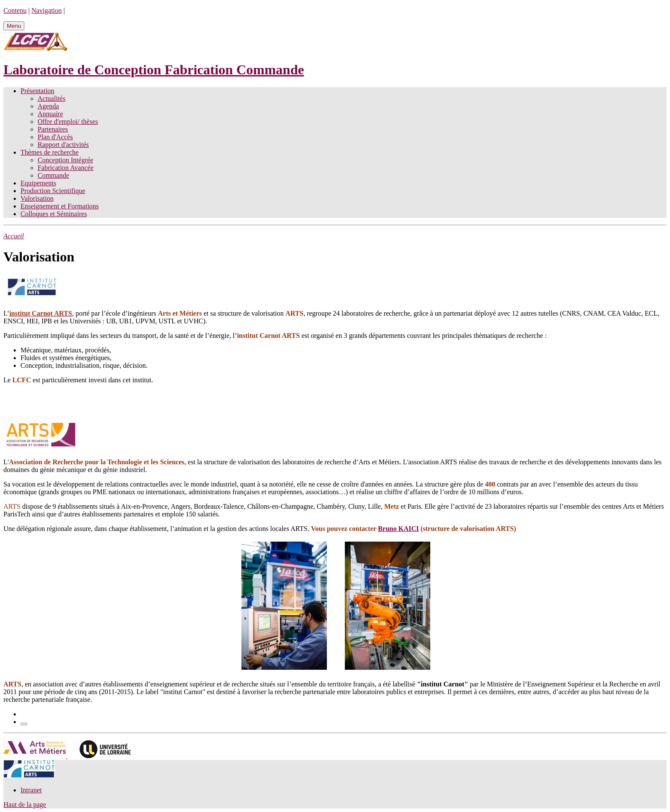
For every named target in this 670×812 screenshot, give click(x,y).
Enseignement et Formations (60, 206)
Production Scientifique (53, 191)
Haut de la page (25, 805)
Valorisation (37, 198)
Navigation (46, 10)
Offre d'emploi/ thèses (68, 122)
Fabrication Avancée (66, 168)
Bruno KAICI (399, 529)
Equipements (38, 183)
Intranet (31, 790)
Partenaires (53, 129)
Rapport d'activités (63, 145)
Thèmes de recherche (50, 152)
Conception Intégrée (65, 160)
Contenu (15, 10)
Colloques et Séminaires (54, 214)
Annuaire (50, 114)
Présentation (37, 91)
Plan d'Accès (55, 137)
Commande (53, 175)
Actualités (51, 98)
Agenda (48, 106)
